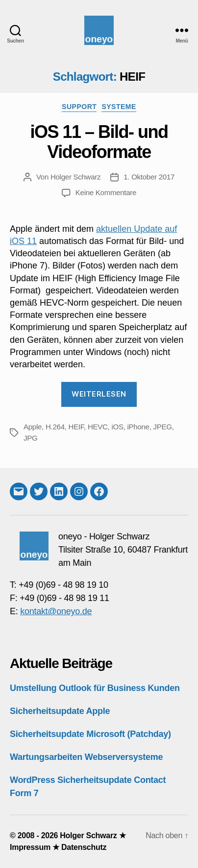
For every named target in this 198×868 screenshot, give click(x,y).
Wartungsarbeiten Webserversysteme (86, 757)
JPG (30, 438)
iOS (117, 427)
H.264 (55, 427)
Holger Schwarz (75, 177)
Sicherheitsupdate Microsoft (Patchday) (90, 734)
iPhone (138, 427)
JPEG (163, 427)
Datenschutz (84, 847)
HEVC (98, 427)
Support (79, 107)
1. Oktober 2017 (149, 177)
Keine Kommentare (106, 192)
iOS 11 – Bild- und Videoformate (99, 142)
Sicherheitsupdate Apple (60, 711)
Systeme (119, 107)
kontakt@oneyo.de (56, 611)
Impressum (30, 847)
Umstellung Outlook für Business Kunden (95, 688)
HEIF (76, 427)
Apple (33, 427)
